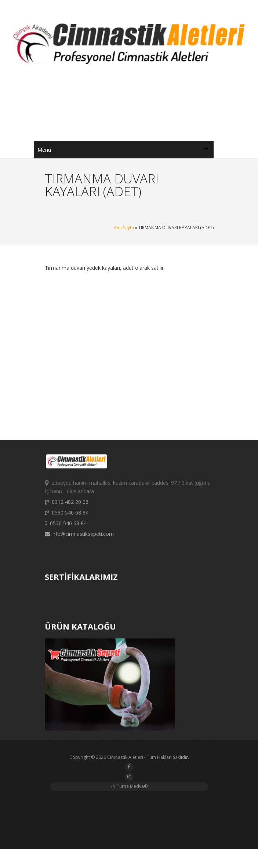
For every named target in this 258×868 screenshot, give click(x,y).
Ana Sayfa (124, 228)
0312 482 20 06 (67, 505)
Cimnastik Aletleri (125, 759)
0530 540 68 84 (67, 516)
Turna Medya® (129, 788)
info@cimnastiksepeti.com (79, 537)
